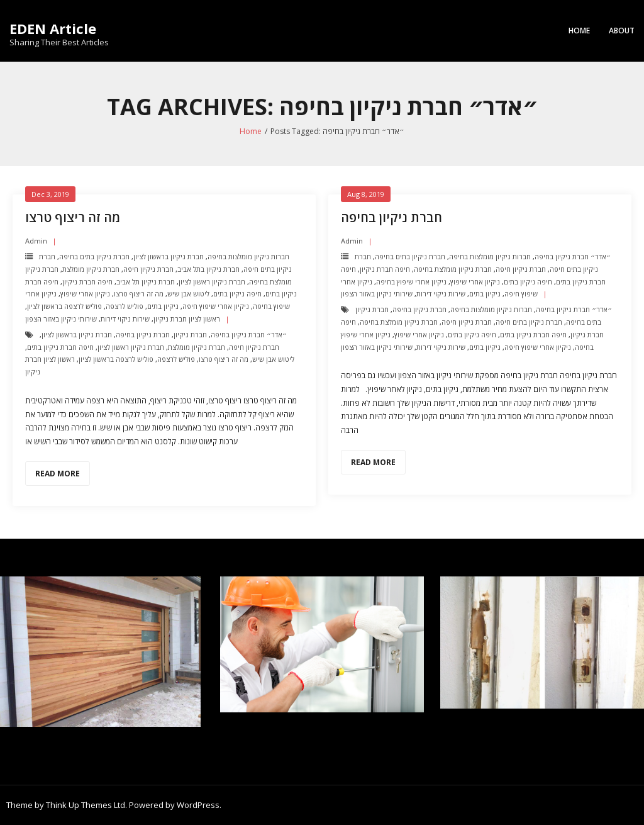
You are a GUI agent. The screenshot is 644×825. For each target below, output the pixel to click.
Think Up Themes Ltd (86, 805)
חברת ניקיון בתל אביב (208, 269)
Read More (58, 474)
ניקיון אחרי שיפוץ (85, 294)
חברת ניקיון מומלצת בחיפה (453, 269)
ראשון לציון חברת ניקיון (187, 319)
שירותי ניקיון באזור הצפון (61, 319)
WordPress (198, 805)
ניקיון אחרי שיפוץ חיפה (216, 306)
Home (579, 31)
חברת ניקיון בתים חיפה (529, 322)
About (622, 31)
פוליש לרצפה (125, 306)
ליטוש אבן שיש (188, 294)
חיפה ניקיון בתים (237, 294)
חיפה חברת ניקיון (87, 282)
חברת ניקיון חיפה (148, 269)
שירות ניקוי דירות (125, 319)
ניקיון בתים (163, 306)
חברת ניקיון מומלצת (91, 269)
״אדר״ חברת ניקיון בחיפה (249, 334)
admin (36, 241)
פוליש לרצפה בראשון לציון (64, 306)
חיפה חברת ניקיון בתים (60, 347)
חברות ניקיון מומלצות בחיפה (248, 256)
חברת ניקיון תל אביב (146, 282)
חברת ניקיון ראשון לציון (212, 282)
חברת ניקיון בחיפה (143, 334)
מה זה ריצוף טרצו (73, 217)
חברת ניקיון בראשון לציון (169, 256)
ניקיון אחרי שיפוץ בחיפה (411, 282)
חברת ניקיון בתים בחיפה (94, 256)
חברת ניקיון (190, 334)
